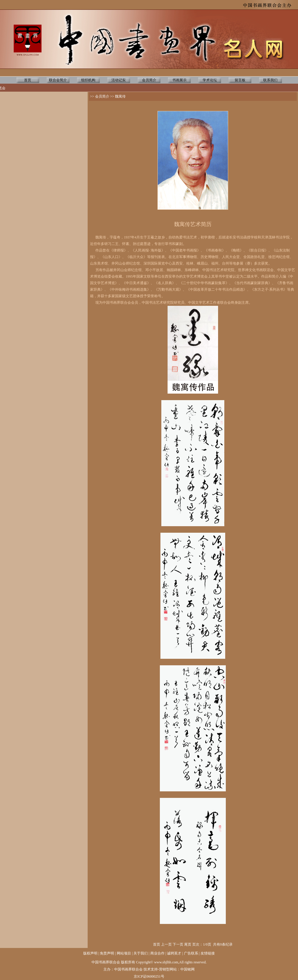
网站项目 (124, 953)
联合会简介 (58, 80)
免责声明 (107, 953)
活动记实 (119, 80)
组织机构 (88, 80)
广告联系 (191, 953)
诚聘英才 (174, 953)
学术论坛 (210, 80)
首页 (28, 80)
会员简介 (149, 80)
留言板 (240, 80)
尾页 (188, 944)
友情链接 (208, 953)
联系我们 (270, 80)
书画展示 (179, 80)
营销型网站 (168, 969)
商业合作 (157, 953)
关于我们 (141, 953)
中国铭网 (187, 969)
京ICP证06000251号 (149, 976)
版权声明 (90, 953)
